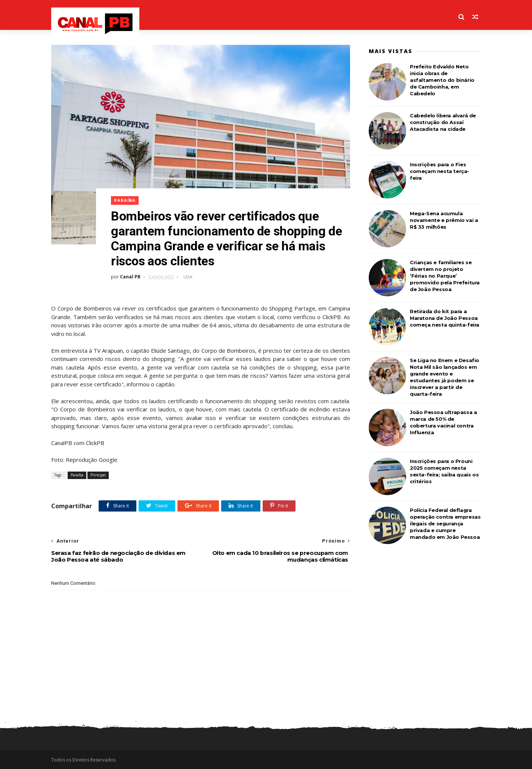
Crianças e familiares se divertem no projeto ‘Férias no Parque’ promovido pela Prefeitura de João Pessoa (445, 276)
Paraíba (125, 200)
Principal (98, 475)
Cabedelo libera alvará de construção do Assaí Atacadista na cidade (443, 122)
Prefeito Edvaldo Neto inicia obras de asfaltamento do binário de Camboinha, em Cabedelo (442, 80)
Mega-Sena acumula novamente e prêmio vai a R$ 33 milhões (444, 220)
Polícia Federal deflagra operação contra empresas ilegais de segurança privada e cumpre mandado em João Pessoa (445, 524)
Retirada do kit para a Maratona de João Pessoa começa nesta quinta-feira (445, 318)
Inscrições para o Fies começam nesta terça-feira (440, 171)
